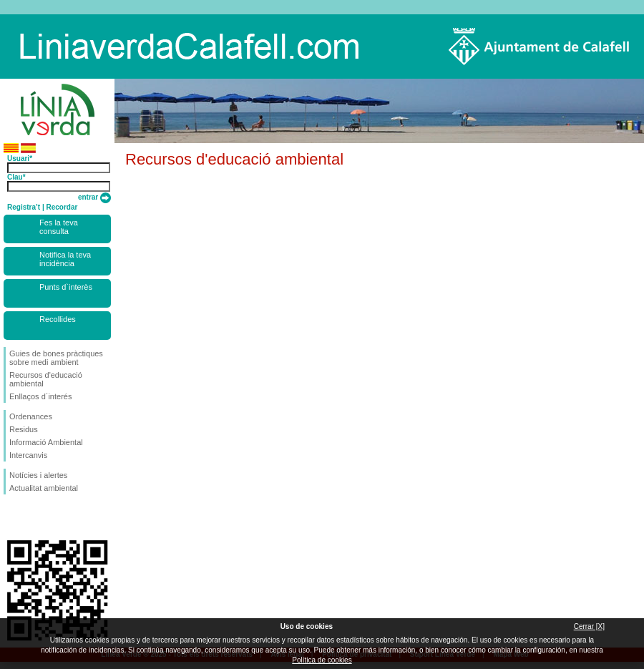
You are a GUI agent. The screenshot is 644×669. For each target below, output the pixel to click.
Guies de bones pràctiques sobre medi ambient (56, 358)
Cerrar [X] (589, 626)
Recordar (62, 207)
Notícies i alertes (38, 475)
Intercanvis (28, 455)
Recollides (58, 319)
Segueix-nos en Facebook (12, 517)
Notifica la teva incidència (65, 259)
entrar (94, 197)
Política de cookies (322, 660)
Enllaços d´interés (40, 396)
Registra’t (24, 207)
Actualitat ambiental (44, 488)
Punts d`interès (66, 287)
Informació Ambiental (46, 442)
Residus (24, 429)
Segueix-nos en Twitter (36, 517)
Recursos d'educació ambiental (46, 379)
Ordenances (31, 416)
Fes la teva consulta (59, 227)
